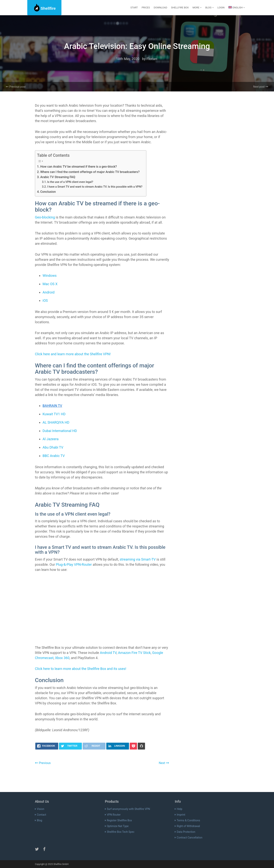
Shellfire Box (180, 8)
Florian (152, 59)
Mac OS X (50, 284)
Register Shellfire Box (118, 820)
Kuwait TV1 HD (54, 414)
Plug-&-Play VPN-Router (74, 564)
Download (160, 8)
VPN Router (113, 815)
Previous (43, 763)
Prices (146, 8)
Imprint (180, 815)
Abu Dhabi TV (53, 447)
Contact (41, 815)
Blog (39, 820)
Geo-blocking (45, 217)
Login (221, 8)
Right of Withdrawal (187, 826)
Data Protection (185, 832)
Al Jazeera (51, 439)
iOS (45, 300)
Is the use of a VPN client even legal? (70, 182)
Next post (261, 87)
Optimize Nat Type (117, 826)
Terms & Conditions (187, 820)
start (134, 8)
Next (164, 763)
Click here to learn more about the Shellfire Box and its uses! (81, 669)
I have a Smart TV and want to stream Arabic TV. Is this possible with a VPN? (95, 187)
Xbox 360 (62, 658)
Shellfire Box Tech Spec (120, 832)
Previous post (16, 87)
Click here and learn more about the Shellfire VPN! (73, 354)
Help (179, 809)
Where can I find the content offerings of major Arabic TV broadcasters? (90, 172)
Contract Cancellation (189, 838)
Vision (40, 809)
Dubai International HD (60, 431)
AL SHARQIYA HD (56, 422)
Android (49, 292)
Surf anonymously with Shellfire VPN (128, 809)
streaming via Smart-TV (138, 559)
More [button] (197, 8)
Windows (50, 276)
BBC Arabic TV (54, 456)
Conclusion (48, 192)
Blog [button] (210, 8)
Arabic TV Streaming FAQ (58, 177)
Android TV (108, 653)
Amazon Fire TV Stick (134, 653)
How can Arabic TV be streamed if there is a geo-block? (79, 167)
